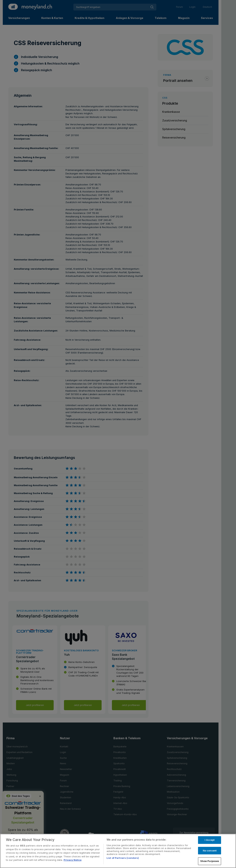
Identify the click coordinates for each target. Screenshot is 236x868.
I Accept (210, 840)
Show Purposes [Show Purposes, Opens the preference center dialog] (210, 861)
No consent (210, 851)
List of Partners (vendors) (123, 858)
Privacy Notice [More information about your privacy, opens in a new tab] (73, 860)
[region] (118, 851)
